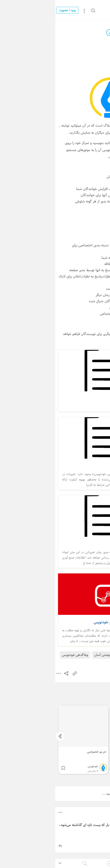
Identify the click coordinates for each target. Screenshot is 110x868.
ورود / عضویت (12, 10)
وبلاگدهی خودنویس (20, 655)
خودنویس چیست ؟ (85, 10)
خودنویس (81, 33)
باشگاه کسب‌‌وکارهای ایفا (83, 812)
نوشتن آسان (47, 655)
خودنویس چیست (73, 655)
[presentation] (5, 736)
